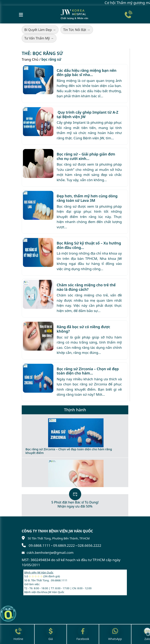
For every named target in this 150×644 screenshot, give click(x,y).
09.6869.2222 (64, 545)
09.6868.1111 (39, 545)
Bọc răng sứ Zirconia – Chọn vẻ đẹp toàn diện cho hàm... (88, 371)
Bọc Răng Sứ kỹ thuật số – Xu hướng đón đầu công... (89, 245)
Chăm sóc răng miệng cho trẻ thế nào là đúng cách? (86, 287)
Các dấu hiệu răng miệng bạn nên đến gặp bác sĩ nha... (86, 73)
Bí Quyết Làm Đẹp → (40, 30)
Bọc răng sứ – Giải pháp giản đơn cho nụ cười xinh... (86, 156)
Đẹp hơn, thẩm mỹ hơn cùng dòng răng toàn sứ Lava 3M (87, 198)
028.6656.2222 (90, 545)
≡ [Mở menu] (21, 14)
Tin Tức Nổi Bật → (77, 30)
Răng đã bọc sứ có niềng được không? (83, 329)
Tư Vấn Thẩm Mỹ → (39, 38)
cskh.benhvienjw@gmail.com (50, 553)
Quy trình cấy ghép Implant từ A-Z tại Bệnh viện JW (87, 114)
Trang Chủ (30, 59)
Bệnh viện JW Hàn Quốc (39, 572)
